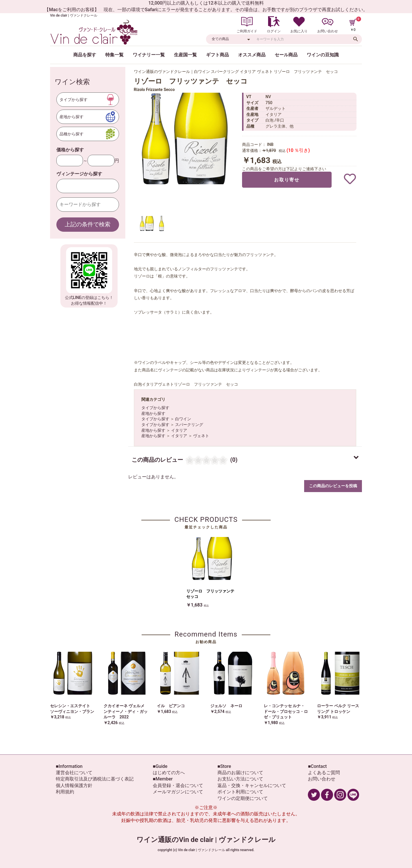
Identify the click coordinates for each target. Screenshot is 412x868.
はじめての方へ (169, 773)
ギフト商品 (217, 55)
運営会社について (74, 773)
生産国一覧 (185, 55)
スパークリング (189, 425)
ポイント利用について (240, 792)
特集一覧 (114, 55)
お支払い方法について (240, 779)
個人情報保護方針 (74, 785)
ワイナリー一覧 (149, 55)
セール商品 (286, 55)
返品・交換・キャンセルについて (252, 785)
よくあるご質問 (324, 773)
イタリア (179, 430)
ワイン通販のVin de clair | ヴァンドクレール (206, 840)
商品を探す (85, 55)
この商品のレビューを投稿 (333, 486)
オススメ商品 (252, 55)
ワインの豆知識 (323, 55)
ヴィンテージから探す (79, 174)
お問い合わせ (322, 779)
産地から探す (153, 413)
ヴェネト (201, 436)
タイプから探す (155, 408)
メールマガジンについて (178, 792)
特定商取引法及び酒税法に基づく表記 (95, 779)
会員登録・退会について (178, 785)
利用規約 (65, 792)
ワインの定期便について (243, 798)
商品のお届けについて (240, 773)
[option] (185, 138)
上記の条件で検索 (88, 224)
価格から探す (70, 150)
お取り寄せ (287, 180)
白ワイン (183, 419)
